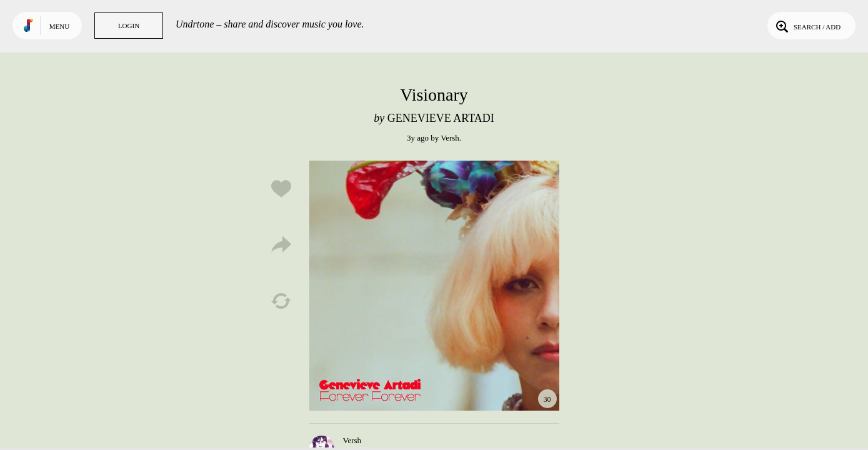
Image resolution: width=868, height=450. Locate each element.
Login (129, 26)
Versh (450, 138)
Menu (59, 26)
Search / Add (807, 26)
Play (434, 286)
